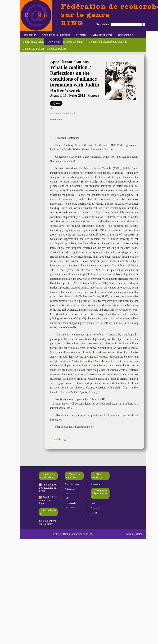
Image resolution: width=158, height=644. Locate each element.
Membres (81, 35)
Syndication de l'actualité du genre (48, 488)
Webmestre (96, 484)
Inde (67, 498)
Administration (134, 534)
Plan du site (96, 508)
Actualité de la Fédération (56, 35)
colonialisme (70, 508)
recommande (70, 503)
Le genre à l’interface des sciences (108, 42)
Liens (93, 503)
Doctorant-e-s (126, 35)
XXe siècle (69, 489)
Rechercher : (103, 24)
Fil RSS (94, 513)
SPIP (91, 534)
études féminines (72, 484)
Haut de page (60, 439)
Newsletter (54, 42)
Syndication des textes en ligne (48, 500)
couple (68, 494)
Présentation (29, 35)
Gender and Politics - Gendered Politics (44, 49)
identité (60, 119)
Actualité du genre (102, 35)
